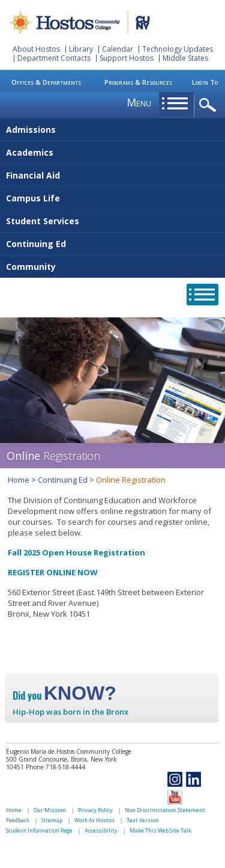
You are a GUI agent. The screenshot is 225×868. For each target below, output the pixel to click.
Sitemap (52, 820)
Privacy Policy (95, 810)
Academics (30, 152)
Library (81, 49)
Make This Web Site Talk (160, 830)
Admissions (31, 130)
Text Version (143, 820)
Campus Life (33, 198)
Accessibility (101, 830)
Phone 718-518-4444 (55, 767)
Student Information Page (39, 830)
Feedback (18, 820)
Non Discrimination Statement (165, 810)
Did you (64, 695)
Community (31, 267)
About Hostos (36, 49)
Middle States (185, 58)
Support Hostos (127, 58)
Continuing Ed (36, 244)
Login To (205, 82)
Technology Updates (178, 49)
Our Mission (50, 810)
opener (210, 105)
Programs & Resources (138, 82)
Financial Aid (33, 175)
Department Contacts (54, 58)
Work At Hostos (94, 820)
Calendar (118, 49)
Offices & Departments (46, 82)
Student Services (43, 221)
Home (19, 480)
